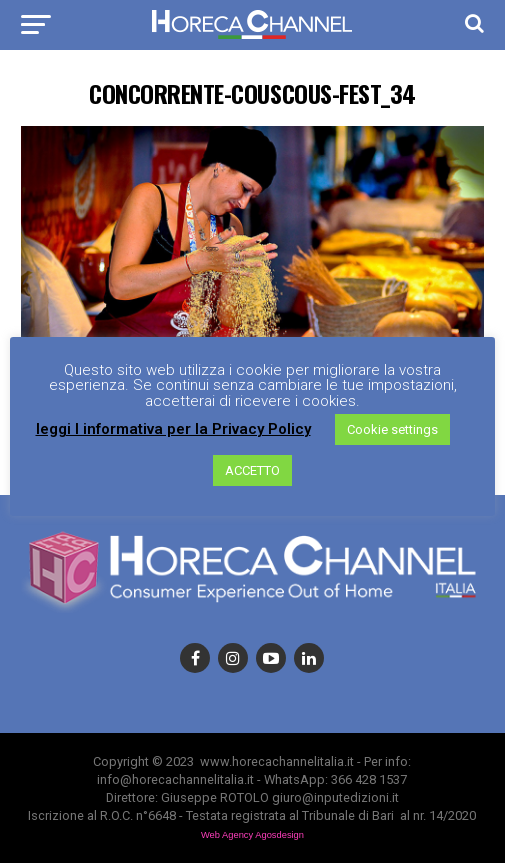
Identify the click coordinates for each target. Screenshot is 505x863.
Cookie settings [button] (392, 429)
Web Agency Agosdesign (252, 835)
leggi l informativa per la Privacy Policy (173, 429)
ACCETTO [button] (252, 470)
